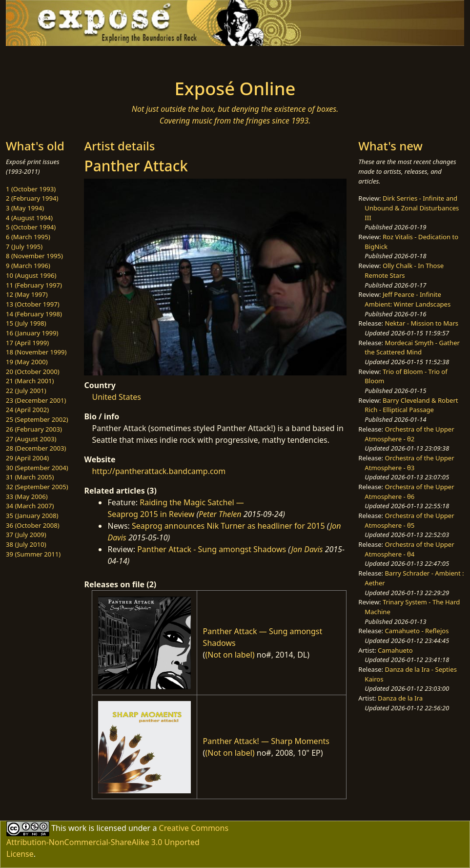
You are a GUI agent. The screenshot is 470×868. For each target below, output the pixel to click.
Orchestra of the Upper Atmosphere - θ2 (409, 434)
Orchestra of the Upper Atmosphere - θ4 (409, 549)
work (77, 828)
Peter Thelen (220, 514)
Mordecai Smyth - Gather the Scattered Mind (412, 348)
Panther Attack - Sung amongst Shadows (212, 549)
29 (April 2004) (27, 458)
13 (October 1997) (33, 304)
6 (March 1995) (28, 237)
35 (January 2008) (32, 516)
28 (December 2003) (36, 448)
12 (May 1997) (27, 294)
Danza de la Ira (400, 698)
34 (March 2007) (30, 506)
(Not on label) (230, 655)
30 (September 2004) (37, 468)
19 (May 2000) (27, 362)
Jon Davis (307, 549)
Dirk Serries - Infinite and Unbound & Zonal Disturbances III (412, 208)
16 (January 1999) (32, 333)
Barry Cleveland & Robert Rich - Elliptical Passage (411, 405)
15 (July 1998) (26, 323)
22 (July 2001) (26, 391)
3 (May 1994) (25, 208)
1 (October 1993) (31, 189)
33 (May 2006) (27, 496)
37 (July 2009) (26, 535)
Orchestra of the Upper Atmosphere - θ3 (409, 463)
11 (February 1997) (34, 285)
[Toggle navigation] (85, 60)
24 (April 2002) (27, 410)
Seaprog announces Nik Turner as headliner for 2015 (228, 526)
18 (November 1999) (36, 352)
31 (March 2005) (30, 477)
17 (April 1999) (27, 343)
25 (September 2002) (37, 419)
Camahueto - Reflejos (417, 631)
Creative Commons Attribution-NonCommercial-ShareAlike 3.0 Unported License (117, 841)
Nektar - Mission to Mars (422, 323)
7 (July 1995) (24, 247)
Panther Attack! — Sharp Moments (266, 741)
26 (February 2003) (34, 429)
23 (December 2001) (36, 400)
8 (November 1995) (34, 256)
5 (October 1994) (31, 227)
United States (116, 397)
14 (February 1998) (34, 314)
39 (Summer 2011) (33, 554)
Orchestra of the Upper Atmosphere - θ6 (409, 492)
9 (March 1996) (28, 266)
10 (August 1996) (31, 275)
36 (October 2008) (33, 525)
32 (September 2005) (37, 487)
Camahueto (395, 650)
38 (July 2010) (26, 544)
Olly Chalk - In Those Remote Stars (404, 270)
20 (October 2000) (33, 372)
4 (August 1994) (29, 218)
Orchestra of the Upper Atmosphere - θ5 (409, 520)
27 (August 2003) (31, 439)
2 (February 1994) (32, 198)
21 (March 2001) (30, 381)
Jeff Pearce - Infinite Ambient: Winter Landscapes (408, 299)
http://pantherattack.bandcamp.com (159, 471)
